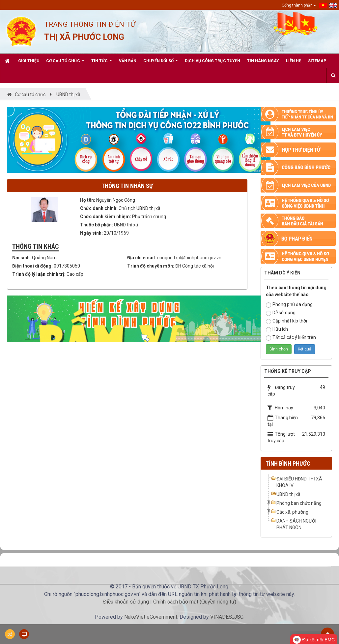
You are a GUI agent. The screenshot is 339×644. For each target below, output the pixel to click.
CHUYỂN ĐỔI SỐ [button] (161, 63)
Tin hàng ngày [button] (263, 61)
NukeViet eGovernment (151, 617)
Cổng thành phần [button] (299, 5)
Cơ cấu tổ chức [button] (65, 63)
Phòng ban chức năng (299, 503)
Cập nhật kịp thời (286, 321)
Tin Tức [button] (102, 63)
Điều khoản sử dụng (126, 602)
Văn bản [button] (128, 61)
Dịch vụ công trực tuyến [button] (212, 61)
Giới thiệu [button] (29, 61)
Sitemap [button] (317, 61)
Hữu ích (277, 329)
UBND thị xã (126, 225)
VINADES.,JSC (227, 617)
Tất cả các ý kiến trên (291, 338)
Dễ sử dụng (281, 313)
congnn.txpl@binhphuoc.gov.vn (189, 258)
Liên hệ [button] (294, 61)
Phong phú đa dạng (289, 305)
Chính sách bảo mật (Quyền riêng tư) (195, 602)
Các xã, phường (292, 512)
